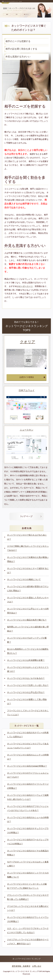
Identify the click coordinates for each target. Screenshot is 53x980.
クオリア (28, 342)
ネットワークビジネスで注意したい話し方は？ (28, 685)
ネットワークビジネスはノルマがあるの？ (26, 678)
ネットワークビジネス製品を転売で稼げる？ (27, 620)
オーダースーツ (26, 286)
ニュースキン (27, 430)
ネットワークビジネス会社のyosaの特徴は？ (27, 766)
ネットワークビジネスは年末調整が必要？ (26, 660)
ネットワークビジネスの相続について (24, 579)
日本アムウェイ (27, 390)
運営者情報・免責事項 (21, 966)
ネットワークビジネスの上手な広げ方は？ (26, 692)
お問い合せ (37, 966)
